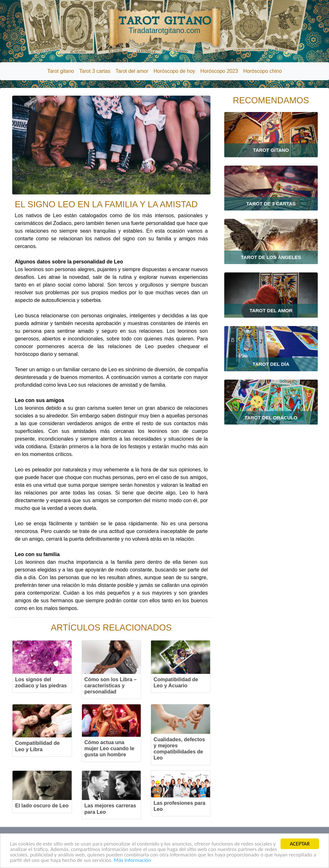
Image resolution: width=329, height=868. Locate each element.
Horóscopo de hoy (174, 71)
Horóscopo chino (262, 71)
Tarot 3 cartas (95, 71)
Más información (132, 861)
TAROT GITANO (164, 25)
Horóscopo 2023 (219, 71)
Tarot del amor (132, 71)
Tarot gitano (61, 71)
